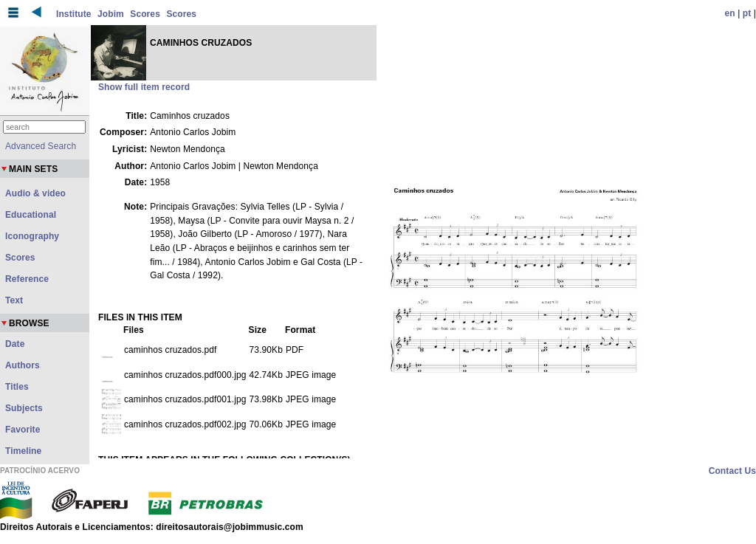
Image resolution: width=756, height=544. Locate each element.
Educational (31, 215)
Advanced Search (41, 146)
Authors (23, 365)
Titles (17, 387)
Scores (145, 14)
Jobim (111, 14)
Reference (27, 279)
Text (14, 300)
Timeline (23, 451)
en (730, 13)
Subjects (24, 408)
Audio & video (35, 193)
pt (747, 13)
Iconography (32, 236)
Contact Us (732, 471)
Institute (74, 14)
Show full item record (144, 87)
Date (15, 344)
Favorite (23, 430)
